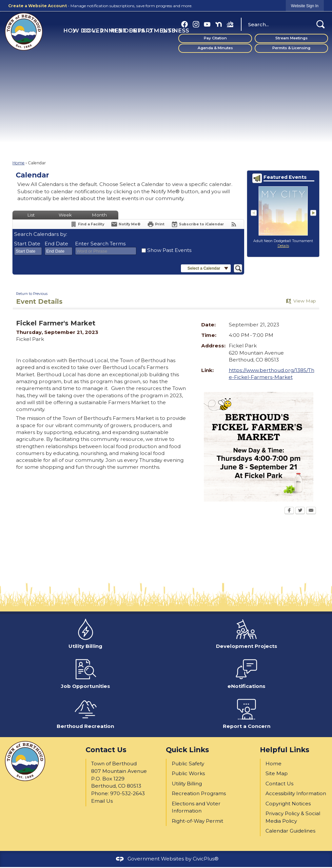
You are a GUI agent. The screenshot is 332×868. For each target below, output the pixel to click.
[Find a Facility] (87, 224)
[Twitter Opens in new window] (300, 511)
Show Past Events (169, 250)
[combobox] (28, 251)
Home (19, 163)
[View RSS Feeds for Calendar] (234, 224)
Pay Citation (215, 38)
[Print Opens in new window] (156, 224)
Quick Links (187, 750)
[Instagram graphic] (196, 24)
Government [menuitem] (94, 31)
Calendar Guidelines (290, 831)
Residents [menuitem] (117, 31)
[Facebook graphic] (185, 24)
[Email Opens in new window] (311, 511)
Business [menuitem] (163, 31)
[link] (305, 6)
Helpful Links (285, 750)
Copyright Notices (288, 804)
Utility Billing (187, 784)
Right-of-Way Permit (197, 821)
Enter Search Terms (100, 244)
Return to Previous (32, 294)
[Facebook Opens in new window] (289, 511)
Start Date (27, 244)
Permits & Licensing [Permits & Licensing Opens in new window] (291, 48)
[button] (321, 24)
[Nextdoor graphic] (219, 24)
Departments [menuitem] (141, 31)
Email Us (102, 801)
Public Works (188, 773)
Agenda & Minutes (215, 48)
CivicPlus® (206, 859)
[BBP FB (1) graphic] (230, 24)
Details (283, 246)
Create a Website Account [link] (38, 6)
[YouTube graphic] (207, 24)
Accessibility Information (296, 793)
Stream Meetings (292, 38)
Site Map (277, 773)
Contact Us (279, 784)
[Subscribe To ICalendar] (197, 224)
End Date (56, 244)
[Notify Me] (126, 224)
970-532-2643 (127, 793)
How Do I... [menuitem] (70, 31)
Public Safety (188, 764)
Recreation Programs (199, 793)
